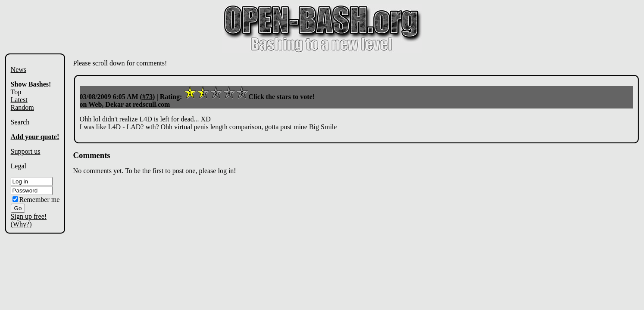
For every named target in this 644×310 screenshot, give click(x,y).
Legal (19, 166)
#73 (147, 97)
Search (20, 122)
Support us (26, 151)
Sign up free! (29, 216)
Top (16, 92)
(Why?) (21, 224)
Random (22, 107)
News (19, 70)
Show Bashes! (31, 84)
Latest (19, 100)
